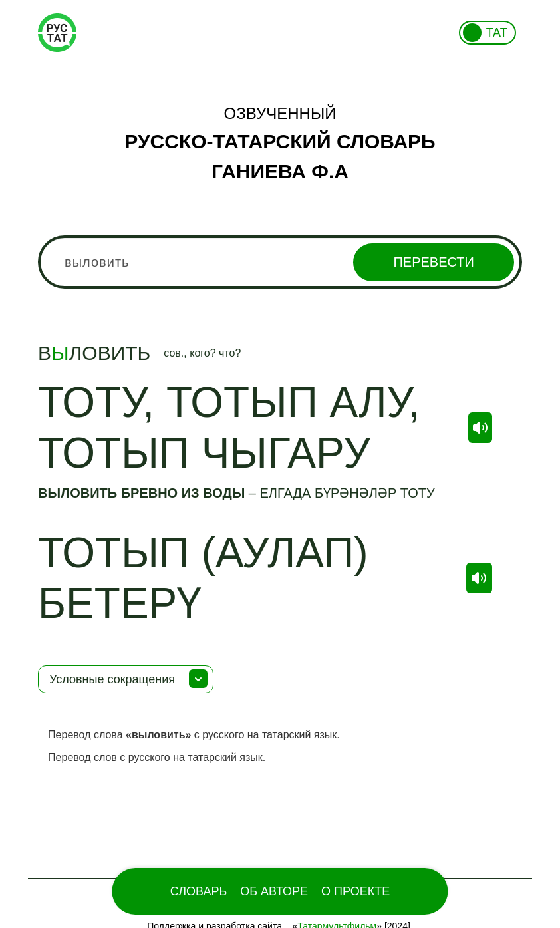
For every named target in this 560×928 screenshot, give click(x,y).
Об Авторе (274, 891)
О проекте (355, 891)
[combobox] (280, 262)
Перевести (433, 262)
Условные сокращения (112, 679)
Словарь (199, 891)
